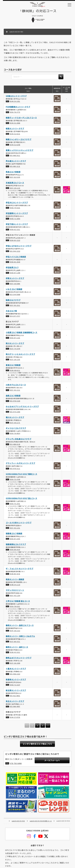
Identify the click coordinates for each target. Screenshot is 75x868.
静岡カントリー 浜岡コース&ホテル (21, 637)
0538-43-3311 (15, 653)
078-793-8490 (16, 765)
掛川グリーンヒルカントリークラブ (21, 355)
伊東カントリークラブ (15, 279)
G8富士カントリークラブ (16, 97)
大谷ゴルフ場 (11, 312)
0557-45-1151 (15, 529)
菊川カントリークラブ (15, 418)
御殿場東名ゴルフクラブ (16, 545)
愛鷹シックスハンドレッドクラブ (20, 151)
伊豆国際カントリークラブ (17, 214)
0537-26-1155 (15, 361)
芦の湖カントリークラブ (16, 162)
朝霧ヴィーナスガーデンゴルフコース (21, 119)
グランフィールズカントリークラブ (21, 464)
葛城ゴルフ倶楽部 (13, 366)
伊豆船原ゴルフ (12, 268)
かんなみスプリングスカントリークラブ (22, 407)
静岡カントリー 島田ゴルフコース (20, 626)
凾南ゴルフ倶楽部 (13, 397)
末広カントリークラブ (15, 702)
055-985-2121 (15, 167)
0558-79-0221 (15, 209)
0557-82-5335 (15, 178)
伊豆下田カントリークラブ (17, 225)
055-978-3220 (15, 402)
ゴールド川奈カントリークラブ (19, 524)
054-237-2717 (15, 317)
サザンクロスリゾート (15, 591)
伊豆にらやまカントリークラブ (19, 247)
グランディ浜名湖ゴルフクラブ (19, 440)
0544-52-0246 (15, 146)
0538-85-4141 (15, 575)
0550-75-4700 (15, 480)
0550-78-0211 (15, 607)
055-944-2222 (15, 252)
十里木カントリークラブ (16, 670)
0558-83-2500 (15, 263)
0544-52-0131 (15, 135)
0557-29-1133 (15, 189)
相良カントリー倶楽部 (15, 580)
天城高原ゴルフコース (15, 184)
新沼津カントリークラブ (16, 691)
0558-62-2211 (15, 230)
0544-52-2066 (15, 124)
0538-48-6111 (15, 371)
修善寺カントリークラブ (16, 680)
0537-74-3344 (15, 350)
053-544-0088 (15, 296)
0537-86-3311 (15, 642)
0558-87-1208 (15, 274)
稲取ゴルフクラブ (13, 301)
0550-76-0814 (15, 434)
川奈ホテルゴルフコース (16, 386)
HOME (6, 802)
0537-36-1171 (15, 424)
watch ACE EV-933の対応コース (41, 802)
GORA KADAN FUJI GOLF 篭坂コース (22, 475)
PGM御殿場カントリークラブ (18, 108)
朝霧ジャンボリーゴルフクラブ (19, 140)
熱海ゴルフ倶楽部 (13, 173)
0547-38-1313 (15, 632)
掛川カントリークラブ (15, 344)
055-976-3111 (15, 470)
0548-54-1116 (15, 586)
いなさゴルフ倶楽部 (14, 290)
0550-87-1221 (15, 339)
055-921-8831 (15, 697)
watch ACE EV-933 (18, 802)
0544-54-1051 (15, 102)
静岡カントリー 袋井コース (17, 648)
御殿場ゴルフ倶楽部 (14, 534)
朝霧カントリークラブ (15, 130)
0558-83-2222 (15, 241)
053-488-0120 (15, 445)
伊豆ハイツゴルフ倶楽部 (16, 258)
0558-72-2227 (15, 686)
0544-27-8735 (15, 718)
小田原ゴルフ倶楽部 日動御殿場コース (22, 333)
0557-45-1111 (15, 391)
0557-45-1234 (15, 597)
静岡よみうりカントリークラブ (19, 659)
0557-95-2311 (15, 306)
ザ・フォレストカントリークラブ (20, 569)
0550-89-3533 (15, 551)
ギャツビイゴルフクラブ (16, 429)
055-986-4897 (15, 707)
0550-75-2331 (15, 505)
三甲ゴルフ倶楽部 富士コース (18, 602)
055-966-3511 (15, 156)
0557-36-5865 (15, 285)
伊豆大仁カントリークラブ (17, 203)
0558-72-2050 (15, 220)
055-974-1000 (15, 413)
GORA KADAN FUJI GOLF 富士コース (22, 499)
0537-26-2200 (15, 664)
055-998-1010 (15, 675)
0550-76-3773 (15, 113)
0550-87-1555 (15, 540)
